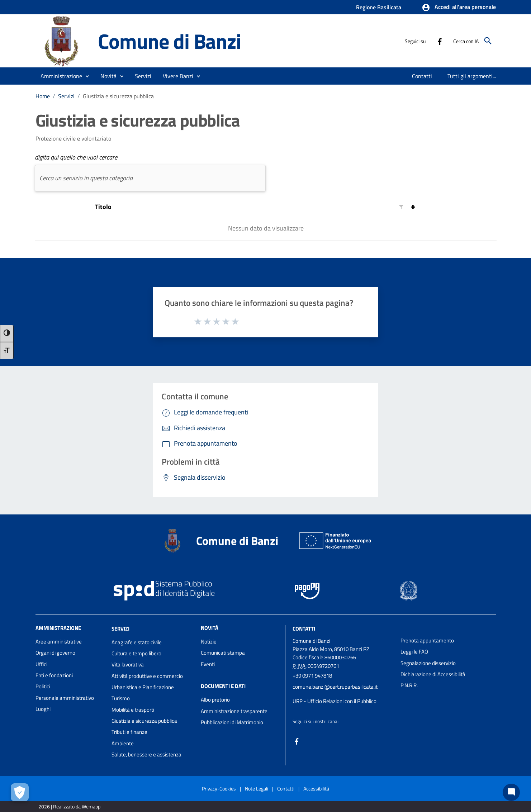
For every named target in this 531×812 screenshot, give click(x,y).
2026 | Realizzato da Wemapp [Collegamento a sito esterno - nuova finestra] (69, 806)
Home (43, 96)
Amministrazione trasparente (234, 711)
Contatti (304, 629)
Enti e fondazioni (54, 675)
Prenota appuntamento (427, 640)
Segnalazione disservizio (428, 663)
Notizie (209, 642)
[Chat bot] (511, 792)
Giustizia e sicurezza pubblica (118, 96)
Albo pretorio (215, 700)
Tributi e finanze (129, 732)
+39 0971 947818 (312, 676)
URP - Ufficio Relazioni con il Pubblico (335, 701)
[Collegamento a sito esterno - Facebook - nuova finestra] (440, 41)
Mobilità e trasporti (133, 710)
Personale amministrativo (65, 698)
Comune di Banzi (169, 41)
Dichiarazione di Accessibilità (433, 674)
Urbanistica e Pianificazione (143, 687)
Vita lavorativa (128, 664)
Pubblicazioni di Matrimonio (232, 722)
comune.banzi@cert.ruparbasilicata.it (335, 687)
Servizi (66, 96)
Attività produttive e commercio (147, 676)
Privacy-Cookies (219, 789)
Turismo (121, 698)
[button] (459, 8)
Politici (43, 686)
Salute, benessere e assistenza (146, 754)
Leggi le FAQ (414, 652)
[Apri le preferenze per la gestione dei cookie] (20, 792)
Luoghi (43, 709)
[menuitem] (422, 76)
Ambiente (123, 743)
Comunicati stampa (223, 653)
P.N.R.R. (409, 685)
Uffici (41, 664)
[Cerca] (488, 41)
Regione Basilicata (379, 7)
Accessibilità (316, 789)
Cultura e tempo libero (136, 653)
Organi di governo (55, 653)
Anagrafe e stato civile (137, 642)
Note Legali (257, 789)
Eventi (208, 664)
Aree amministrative (59, 642)
